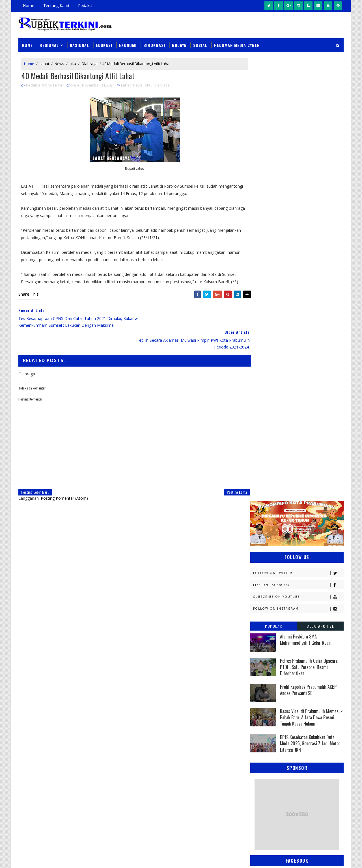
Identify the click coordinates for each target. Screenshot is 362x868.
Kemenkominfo (266, 528)
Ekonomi (128, 43)
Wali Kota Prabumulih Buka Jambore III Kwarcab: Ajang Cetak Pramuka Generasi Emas (218, 746)
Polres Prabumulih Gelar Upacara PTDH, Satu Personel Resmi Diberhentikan (309, 222)
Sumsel (318, 627)
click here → (45, 775)
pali (313, 647)
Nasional (79, 43)
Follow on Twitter (298, 128)
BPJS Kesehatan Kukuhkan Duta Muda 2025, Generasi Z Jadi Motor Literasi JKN (310, 298)
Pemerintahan (302, 607)
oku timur (285, 647)
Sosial (200, 43)
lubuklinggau (266, 637)
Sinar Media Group (97, 858)
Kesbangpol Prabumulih (275, 538)
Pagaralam (263, 597)
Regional (49, 43)
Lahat (44, 62)
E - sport (261, 478)
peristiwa (299, 656)
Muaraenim (264, 558)
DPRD (321, 459)
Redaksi (85, 6)
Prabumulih (296, 617)
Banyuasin (263, 459)
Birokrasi (154, 43)
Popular (274, 180)
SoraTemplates (47, 858)
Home (29, 6)
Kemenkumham (309, 528)
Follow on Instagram (298, 163)
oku (73, 62)
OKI (286, 577)
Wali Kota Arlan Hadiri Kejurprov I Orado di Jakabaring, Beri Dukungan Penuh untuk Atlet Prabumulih (219, 818)
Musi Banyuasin (268, 567)
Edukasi (104, 43)
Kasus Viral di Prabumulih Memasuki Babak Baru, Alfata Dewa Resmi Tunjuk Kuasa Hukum (312, 272)
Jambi (290, 498)
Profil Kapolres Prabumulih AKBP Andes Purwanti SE (308, 244)
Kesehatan (263, 548)
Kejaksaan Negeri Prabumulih (280, 518)
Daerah (260, 468)
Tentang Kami (56, 6)
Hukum (259, 498)
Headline (303, 488)
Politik (259, 617)
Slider (114, 713)
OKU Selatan (316, 577)
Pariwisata (263, 607)
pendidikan (263, 656)
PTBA (293, 587)
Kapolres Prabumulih (273, 508)
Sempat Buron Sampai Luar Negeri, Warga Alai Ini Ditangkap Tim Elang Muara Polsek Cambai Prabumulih (220, 714)
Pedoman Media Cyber (237, 43)
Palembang (299, 597)
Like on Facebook (298, 139)
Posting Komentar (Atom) (64, 489)
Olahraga (90, 62)
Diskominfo (296, 468)
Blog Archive (320, 180)
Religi (258, 627)
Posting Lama (225, 483)
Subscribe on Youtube (298, 151)
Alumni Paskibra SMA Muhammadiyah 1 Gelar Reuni (306, 194)
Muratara (301, 558)
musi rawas (307, 637)
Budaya (179, 43)
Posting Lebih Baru (35, 483)
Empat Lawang (266, 488)
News (59, 62)
